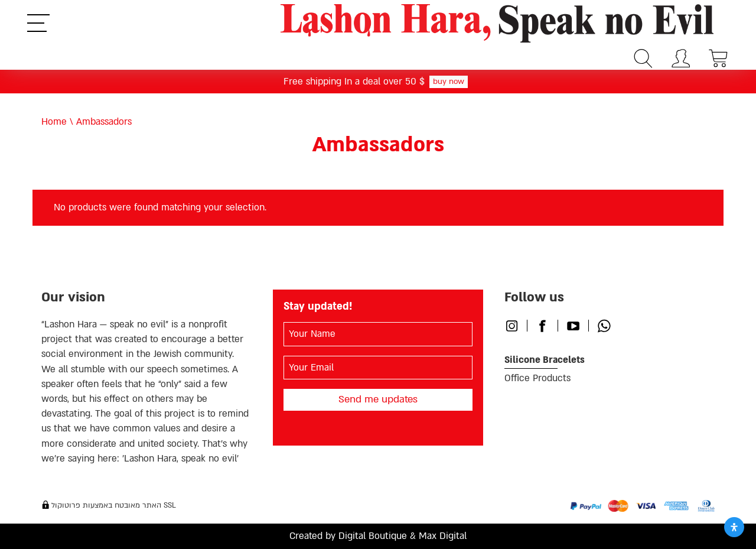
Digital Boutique (373, 536)
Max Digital (443, 536)
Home (54, 122)
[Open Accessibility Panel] (734, 527)
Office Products (537, 378)
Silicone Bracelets (545, 360)
